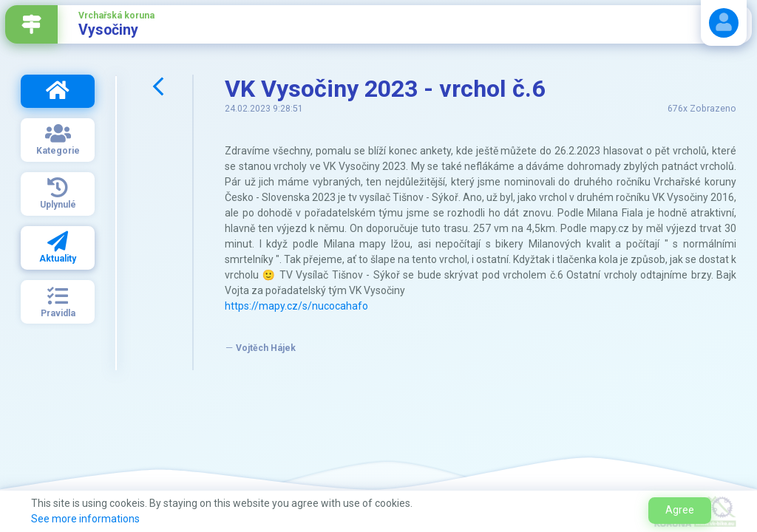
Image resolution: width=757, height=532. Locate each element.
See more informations (85, 519)
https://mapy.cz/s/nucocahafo (296, 306)
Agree (680, 510)
